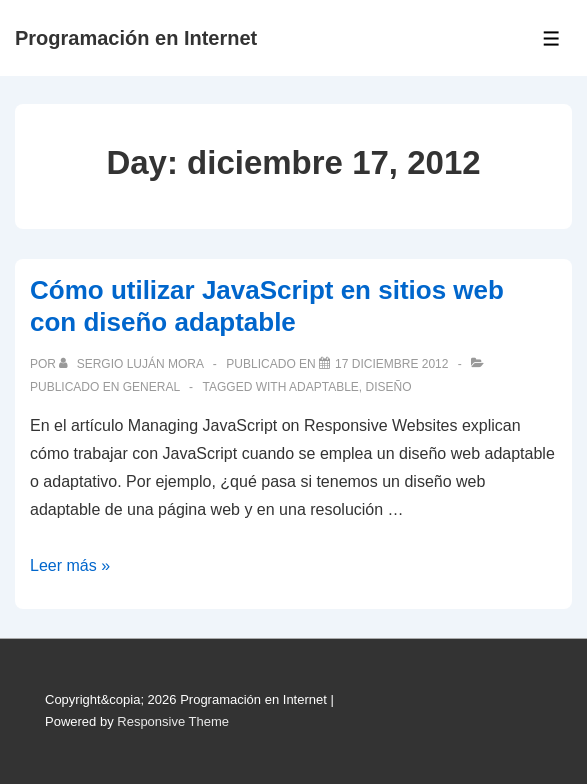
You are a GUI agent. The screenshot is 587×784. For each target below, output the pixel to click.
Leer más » (70, 565)
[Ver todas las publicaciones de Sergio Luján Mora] (132, 364)
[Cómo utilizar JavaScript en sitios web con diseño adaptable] (391, 364)
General (151, 387)
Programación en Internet (136, 38)
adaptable (324, 387)
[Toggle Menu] (551, 38)
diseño (389, 387)
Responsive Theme (173, 721)
